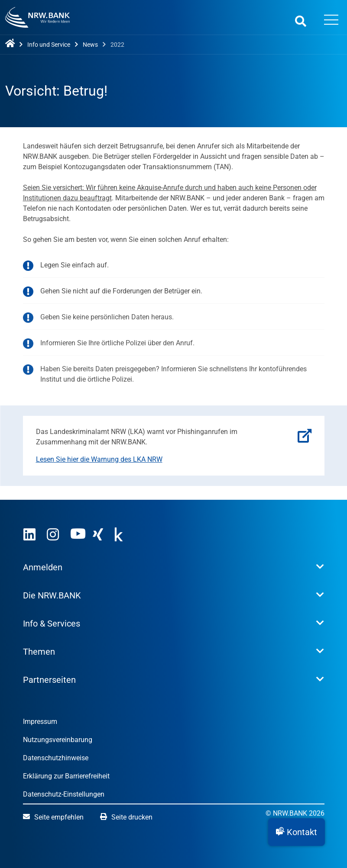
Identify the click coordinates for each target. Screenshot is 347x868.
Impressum (40, 722)
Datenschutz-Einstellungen (64, 794)
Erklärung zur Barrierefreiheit (66, 776)
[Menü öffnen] (331, 21)
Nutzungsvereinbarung (58, 740)
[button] (297, 832)
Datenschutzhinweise (56, 758)
